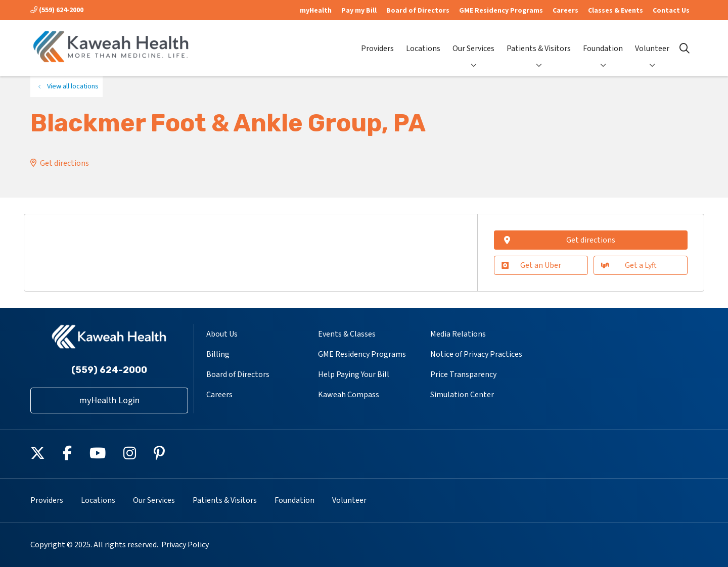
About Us (222, 334)
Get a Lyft (629, 265)
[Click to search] (685, 49)
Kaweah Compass (349, 395)
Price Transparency (463, 374)
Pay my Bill (359, 11)
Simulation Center (462, 395)
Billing (218, 354)
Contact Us (671, 11)
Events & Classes (347, 334)
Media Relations (458, 334)
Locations (423, 40)
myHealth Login (109, 400)
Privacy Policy (185, 545)
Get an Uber (531, 265)
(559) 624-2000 (57, 10)
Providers (377, 40)
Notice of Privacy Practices (476, 354)
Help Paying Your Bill (354, 374)
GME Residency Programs (501, 11)
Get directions (64, 163)
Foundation (603, 40)
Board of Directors (418, 11)
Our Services (473, 40)
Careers (565, 11)
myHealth (316, 11)
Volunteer (652, 40)
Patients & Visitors (539, 40)
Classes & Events (616, 11)
